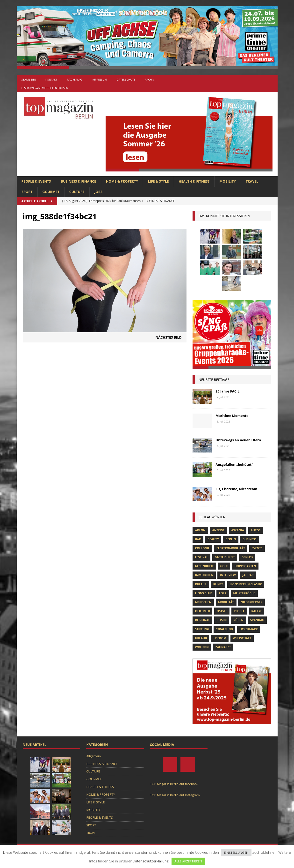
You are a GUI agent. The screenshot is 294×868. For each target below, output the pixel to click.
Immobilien (204, 575)
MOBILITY (228, 181)
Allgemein (93, 756)
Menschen (203, 602)
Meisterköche (244, 593)
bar (198, 539)
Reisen (222, 620)
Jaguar (248, 575)
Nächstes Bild (169, 337)
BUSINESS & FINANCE (79, 181)
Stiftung (202, 629)
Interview (228, 575)
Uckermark (249, 629)
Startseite (29, 79)
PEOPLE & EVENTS (36, 181)
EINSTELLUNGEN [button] (236, 853)
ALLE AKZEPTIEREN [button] (188, 861)
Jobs (98, 192)
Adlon (200, 530)
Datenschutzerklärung (151, 861)
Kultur (201, 584)
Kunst (218, 584)
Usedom (220, 638)
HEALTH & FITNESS (194, 181)
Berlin (231, 539)
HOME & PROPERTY (122, 181)
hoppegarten (245, 566)
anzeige (218, 530)
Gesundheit (204, 566)
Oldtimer (202, 611)
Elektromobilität (231, 548)
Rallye (257, 611)
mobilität (226, 602)
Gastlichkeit (225, 557)
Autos (256, 530)
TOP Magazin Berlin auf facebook (174, 784)
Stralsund (225, 629)
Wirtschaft (242, 638)
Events (257, 548)
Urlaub (201, 638)
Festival (201, 557)
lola (223, 593)
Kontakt (51, 79)
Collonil (202, 548)
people (239, 611)
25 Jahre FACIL (227, 391)
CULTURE (77, 192)
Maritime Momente (232, 416)
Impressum (99, 79)
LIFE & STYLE (158, 181)
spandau (257, 620)
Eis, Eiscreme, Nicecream (236, 489)
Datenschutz (126, 79)
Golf (224, 566)
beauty (213, 539)
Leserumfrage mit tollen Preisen (45, 88)
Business (249, 539)
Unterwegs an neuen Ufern (238, 440)
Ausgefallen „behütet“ (234, 464)
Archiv (150, 79)
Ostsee (222, 611)
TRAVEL (252, 181)
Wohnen (202, 647)
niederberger (251, 602)
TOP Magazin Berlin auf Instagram (175, 795)
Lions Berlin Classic (246, 584)
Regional (202, 620)
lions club (204, 593)
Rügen (238, 620)
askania (238, 530)
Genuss (247, 557)
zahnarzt (223, 647)
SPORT (27, 192)
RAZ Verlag (75, 79)
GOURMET (51, 192)
